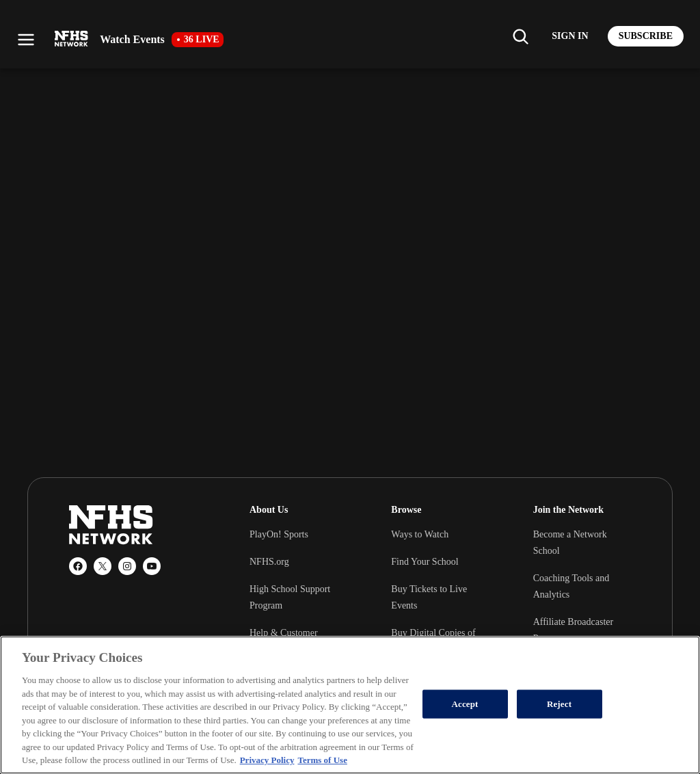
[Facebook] (78, 566)
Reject (559, 704)
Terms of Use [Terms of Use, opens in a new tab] (322, 760)
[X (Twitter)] (103, 566)
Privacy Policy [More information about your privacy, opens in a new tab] (267, 760)
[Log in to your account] (570, 36)
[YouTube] (152, 566)
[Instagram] (127, 566)
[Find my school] (520, 36)
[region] (350, 705)
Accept (465, 704)
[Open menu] (26, 40)
